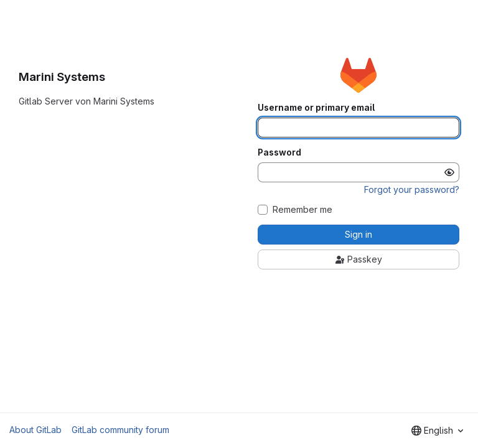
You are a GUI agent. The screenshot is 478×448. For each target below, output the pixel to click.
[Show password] (449, 172)
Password (279, 152)
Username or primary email (316, 108)
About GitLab (35, 430)
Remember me (302, 210)
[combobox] (437, 431)
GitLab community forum (120, 430)
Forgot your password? (412, 189)
